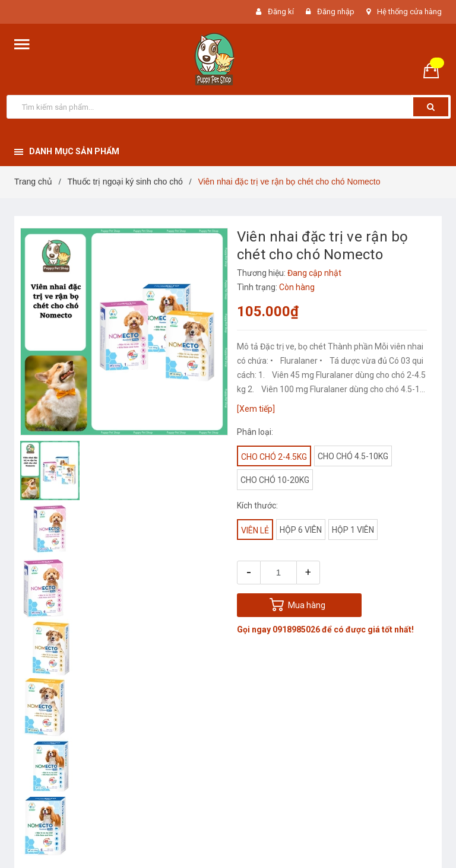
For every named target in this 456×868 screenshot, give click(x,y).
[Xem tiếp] (256, 409)
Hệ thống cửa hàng (409, 12)
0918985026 (296, 629)
